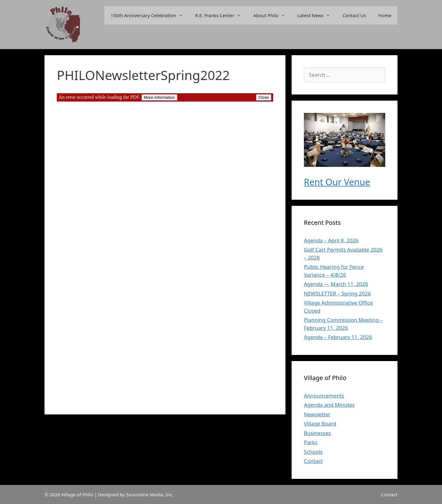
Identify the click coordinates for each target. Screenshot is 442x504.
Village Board (320, 423)
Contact (313, 461)
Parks (311, 442)
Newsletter (317, 414)
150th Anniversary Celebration (150, 15)
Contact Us (354, 15)
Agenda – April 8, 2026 (331, 240)
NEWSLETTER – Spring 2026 (337, 293)
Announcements (324, 396)
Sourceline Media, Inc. (150, 494)
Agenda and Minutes (329, 405)
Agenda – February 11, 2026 (338, 337)
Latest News (317, 15)
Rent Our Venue (337, 182)
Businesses (317, 433)
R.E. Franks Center (221, 15)
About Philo (272, 15)
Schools (313, 452)
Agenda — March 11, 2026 (336, 284)
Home (385, 15)
